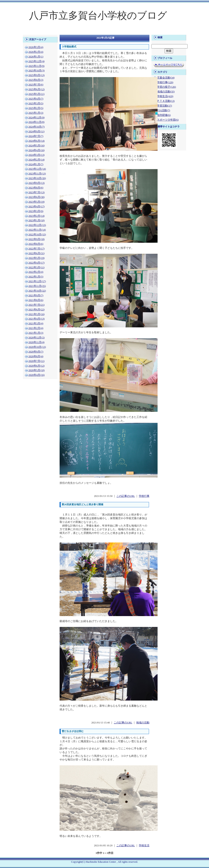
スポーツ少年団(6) (168, 120)
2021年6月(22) (36, 310)
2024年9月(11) (36, 131)
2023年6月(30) (36, 197)
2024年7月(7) (36, 136)
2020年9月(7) (36, 352)
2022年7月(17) (36, 249)
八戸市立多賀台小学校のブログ (98, 15)
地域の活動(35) (166, 92)
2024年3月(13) (36, 155)
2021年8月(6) (36, 300)
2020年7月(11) (36, 361)
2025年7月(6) (36, 85)
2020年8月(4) (36, 356)
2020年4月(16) (36, 375)
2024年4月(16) (36, 150)
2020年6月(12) (36, 366)
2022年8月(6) (36, 244)
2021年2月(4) (36, 328)
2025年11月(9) (36, 66)
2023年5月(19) (36, 202)
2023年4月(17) (36, 207)
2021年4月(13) (36, 319)
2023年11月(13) (37, 174)
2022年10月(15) (37, 235)
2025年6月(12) (36, 89)
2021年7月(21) (36, 305)
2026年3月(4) (36, 47)
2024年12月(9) (36, 118)
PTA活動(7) (163, 110)
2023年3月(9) (36, 211)
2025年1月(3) (36, 113)
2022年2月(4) (36, 272)
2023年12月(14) (37, 169)
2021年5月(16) (36, 314)
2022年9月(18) (36, 239)
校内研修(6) (164, 115)
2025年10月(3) (36, 71)
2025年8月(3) (36, 80)
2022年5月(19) (36, 258)
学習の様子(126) (166, 87)
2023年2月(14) (36, 216)
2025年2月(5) (36, 108)
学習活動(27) (164, 106)
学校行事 (144, 496)
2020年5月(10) (36, 370)
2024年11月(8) (36, 122)
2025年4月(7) (36, 99)
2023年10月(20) (37, 178)
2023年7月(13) (36, 192)
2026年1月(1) (36, 57)
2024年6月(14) (36, 141)
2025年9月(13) (36, 75)
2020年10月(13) (37, 347)
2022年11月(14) (37, 230)
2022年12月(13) (37, 225)
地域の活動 (143, 723)
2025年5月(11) (36, 94)
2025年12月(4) (36, 61)
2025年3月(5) (36, 103)
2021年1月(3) (36, 333)
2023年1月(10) (36, 220)
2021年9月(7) (36, 295)
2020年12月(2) (36, 338)
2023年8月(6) (36, 188)
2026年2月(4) (36, 52)
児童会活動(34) (166, 78)
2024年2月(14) (36, 160)
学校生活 (144, 846)
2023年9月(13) (36, 183)
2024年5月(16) (36, 146)
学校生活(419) (165, 96)
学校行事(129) (165, 82)
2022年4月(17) (36, 263)
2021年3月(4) (36, 323)
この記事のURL (126, 496)
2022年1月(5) (36, 277)
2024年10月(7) (36, 127)
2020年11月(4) (36, 342)
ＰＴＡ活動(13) (166, 101)
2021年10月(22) (37, 291)
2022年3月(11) (36, 267)
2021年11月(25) (37, 286)
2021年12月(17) (37, 281)
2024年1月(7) (36, 164)
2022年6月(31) (36, 253)
